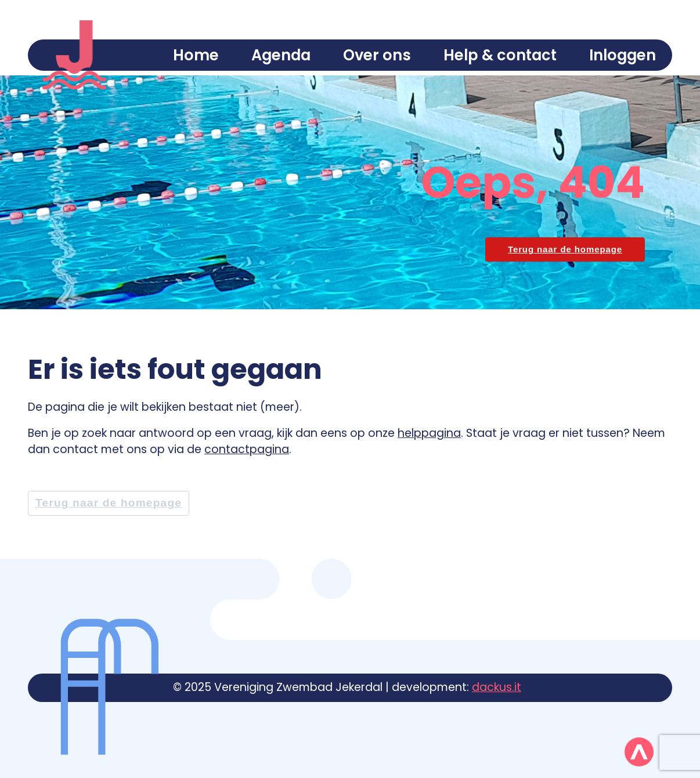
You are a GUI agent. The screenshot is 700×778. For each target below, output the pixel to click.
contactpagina (247, 449)
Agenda (281, 55)
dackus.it (497, 687)
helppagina (429, 433)
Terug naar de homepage (109, 503)
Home (196, 55)
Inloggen (623, 55)
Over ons (377, 55)
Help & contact (500, 55)
